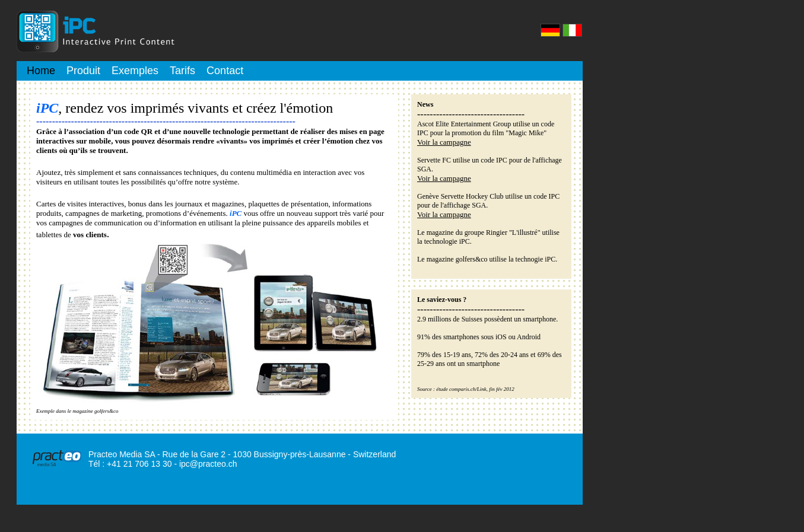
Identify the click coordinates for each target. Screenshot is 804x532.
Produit (83, 71)
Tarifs (182, 71)
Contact (225, 71)
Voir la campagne (444, 142)
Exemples (135, 71)
